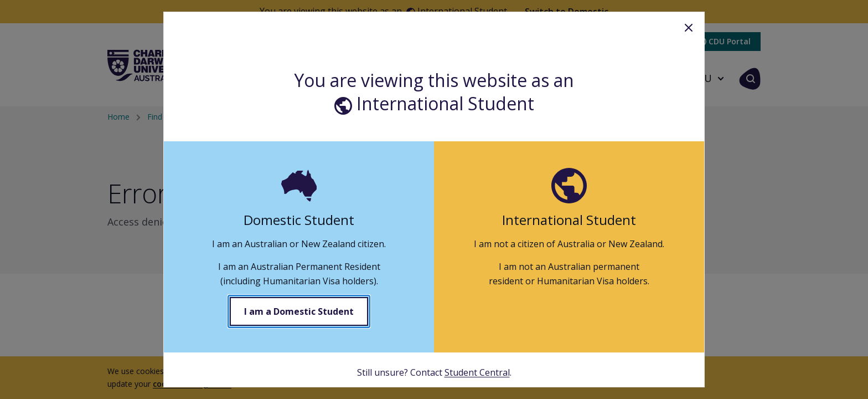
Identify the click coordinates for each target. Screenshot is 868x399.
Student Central (477, 372)
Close (689, 28)
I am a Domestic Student (299, 311)
